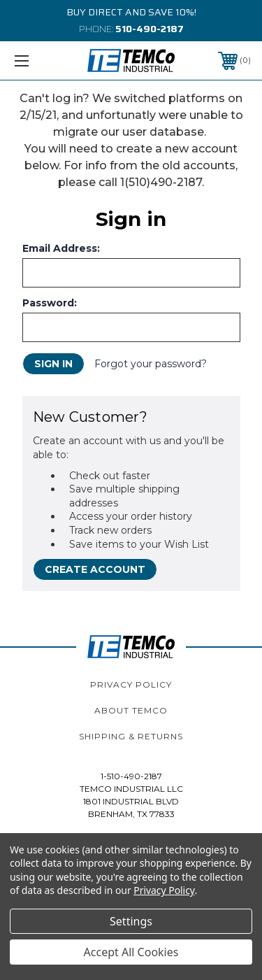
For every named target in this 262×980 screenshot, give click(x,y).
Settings (131, 921)
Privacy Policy (131, 684)
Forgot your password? (151, 364)
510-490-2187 (150, 29)
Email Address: (61, 248)
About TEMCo (131, 710)
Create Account (95, 569)
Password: (50, 303)
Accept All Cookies (131, 952)
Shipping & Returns (131, 736)
